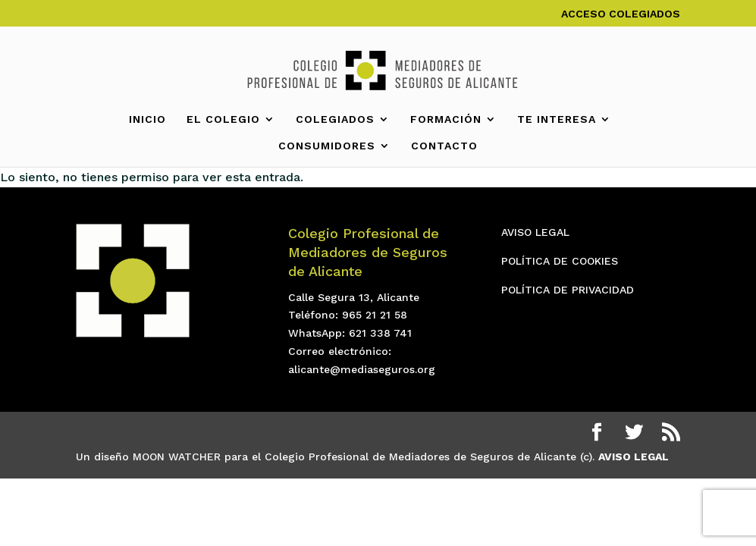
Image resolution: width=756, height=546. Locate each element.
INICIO (147, 119)
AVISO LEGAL (535, 232)
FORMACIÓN (446, 119)
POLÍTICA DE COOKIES (560, 261)
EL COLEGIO (223, 119)
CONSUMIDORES (327, 146)
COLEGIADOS (335, 119)
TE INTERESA (557, 119)
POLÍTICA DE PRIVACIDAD (568, 290)
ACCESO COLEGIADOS (621, 14)
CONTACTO (444, 146)
